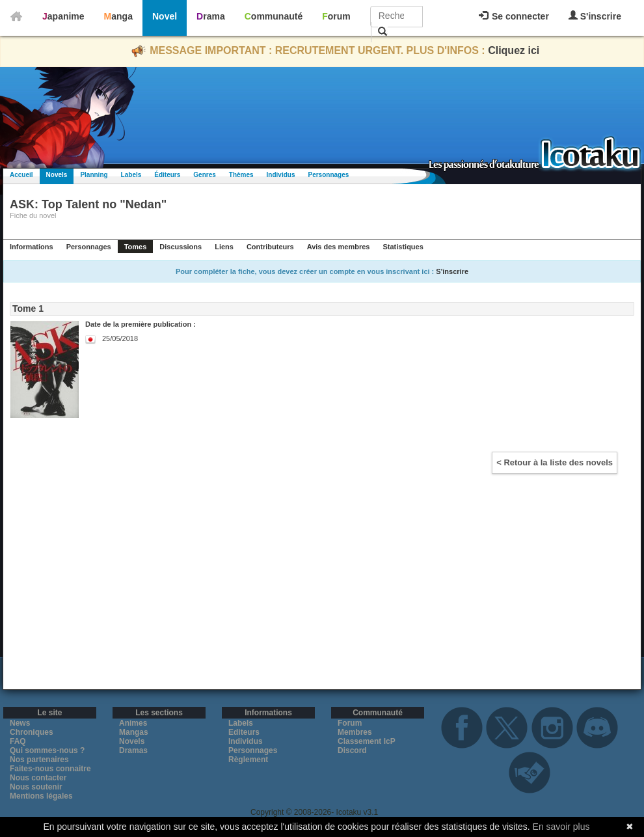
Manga (118, 16)
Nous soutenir (36, 787)
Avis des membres (339, 247)
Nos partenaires (39, 760)
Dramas (133, 750)
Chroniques (32, 732)
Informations (32, 247)
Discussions (181, 247)
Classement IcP (367, 741)
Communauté (274, 16)
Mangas (134, 732)
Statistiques (403, 247)
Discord (352, 750)
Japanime (63, 16)
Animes (133, 723)
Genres (204, 175)
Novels (57, 175)
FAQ (18, 741)
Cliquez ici (514, 50)
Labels (131, 175)
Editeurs (244, 732)
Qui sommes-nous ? (47, 750)
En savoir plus (561, 827)
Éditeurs (167, 175)
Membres (355, 732)
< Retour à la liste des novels (555, 462)
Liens (224, 247)
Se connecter (514, 16)
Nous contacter (38, 778)
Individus (281, 175)
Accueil (21, 175)
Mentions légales (41, 796)
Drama (211, 16)
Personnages (328, 175)
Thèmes (241, 175)
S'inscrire (595, 16)
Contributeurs (270, 247)
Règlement (248, 760)
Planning (94, 175)
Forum (336, 16)
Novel (165, 16)
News (20, 723)
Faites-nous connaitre (50, 769)
